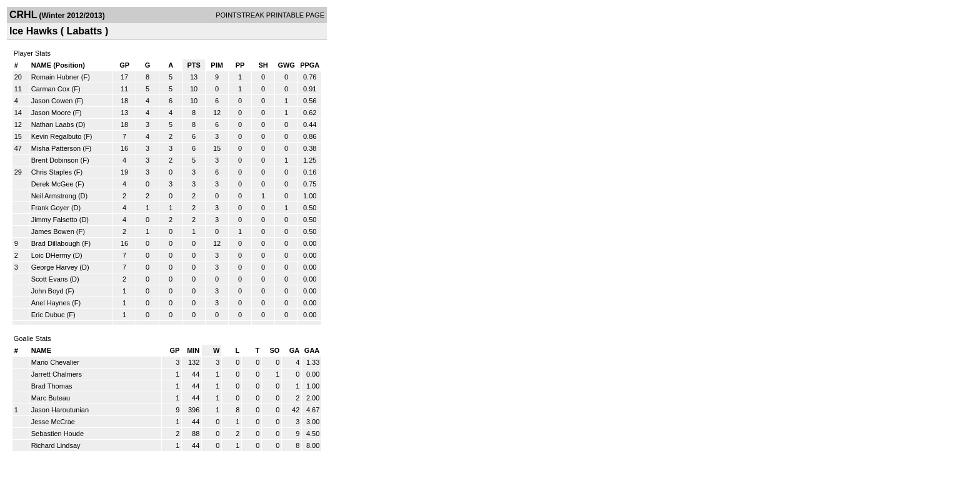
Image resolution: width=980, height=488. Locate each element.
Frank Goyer (50, 208)
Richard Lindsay (56, 445)
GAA (312, 350)
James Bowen (53, 231)
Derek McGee (52, 184)
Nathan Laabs (53, 125)
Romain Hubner (55, 77)
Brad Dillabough (56, 243)
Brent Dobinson (55, 160)
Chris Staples (52, 172)
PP (240, 65)
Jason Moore (51, 113)
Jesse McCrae (53, 422)
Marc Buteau (51, 398)
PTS (193, 65)
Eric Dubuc (48, 315)
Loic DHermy (51, 255)
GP (124, 65)
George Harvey (55, 267)
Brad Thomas (52, 386)
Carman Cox (51, 89)
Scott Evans (50, 279)
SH (263, 65)
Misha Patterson (56, 148)
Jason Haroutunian (60, 410)
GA (295, 350)
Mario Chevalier (55, 362)
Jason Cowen (52, 101)
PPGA (310, 65)
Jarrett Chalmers (57, 374)
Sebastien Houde (57, 434)
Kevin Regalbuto (57, 136)
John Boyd (47, 291)
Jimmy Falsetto (54, 220)
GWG (286, 65)
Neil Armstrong (54, 196)
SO (274, 350)
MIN (193, 350)
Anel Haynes (51, 303)
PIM (217, 65)
